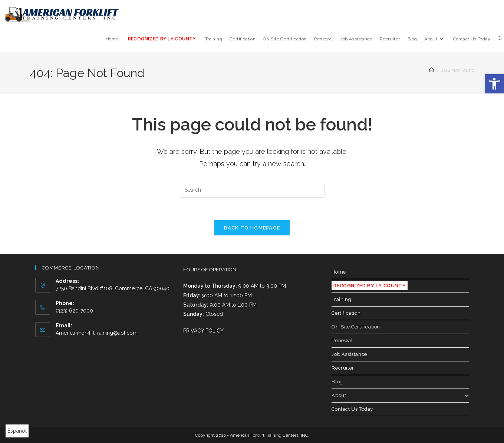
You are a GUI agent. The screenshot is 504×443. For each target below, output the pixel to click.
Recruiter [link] (343, 368)
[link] (494, 84)
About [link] (400, 395)
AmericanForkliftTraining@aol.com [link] (97, 333)
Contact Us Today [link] (352, 409)
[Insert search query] (252, 190)
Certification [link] (346, 313)
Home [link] (339, 272)
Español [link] (17, 431)
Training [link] (341, 299)
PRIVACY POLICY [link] (203, 331)
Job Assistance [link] (349, 354)
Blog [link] (337, 382)
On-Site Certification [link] (356, 327)
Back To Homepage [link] (252, 228)
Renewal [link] (342, 340)
